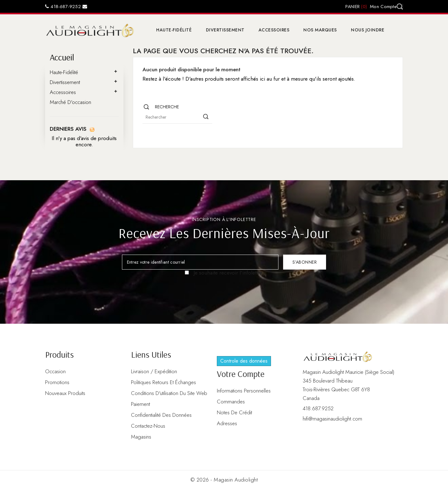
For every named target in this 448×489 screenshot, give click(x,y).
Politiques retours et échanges (163, 382)
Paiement (140, 404)
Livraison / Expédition (154, 371)
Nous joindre (368, 30)
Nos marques (320, 30)
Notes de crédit (234, 412)
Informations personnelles (244, 391)
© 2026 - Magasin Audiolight (224, 480)
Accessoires (274, 30)
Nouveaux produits (65, 393)
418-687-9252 (63, 7)
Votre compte (241, 374)
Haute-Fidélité (174, 30)
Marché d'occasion (70, 102)
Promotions (57, 382)
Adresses (227, 423)
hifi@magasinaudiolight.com (332, 419)
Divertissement (225, 30)
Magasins (141, 437)
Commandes (231, 402)
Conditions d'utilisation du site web (169, 393)
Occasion (55, 371)
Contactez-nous (148, 426)
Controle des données (244, 361)
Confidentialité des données (161, 415)
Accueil (62, 57)
